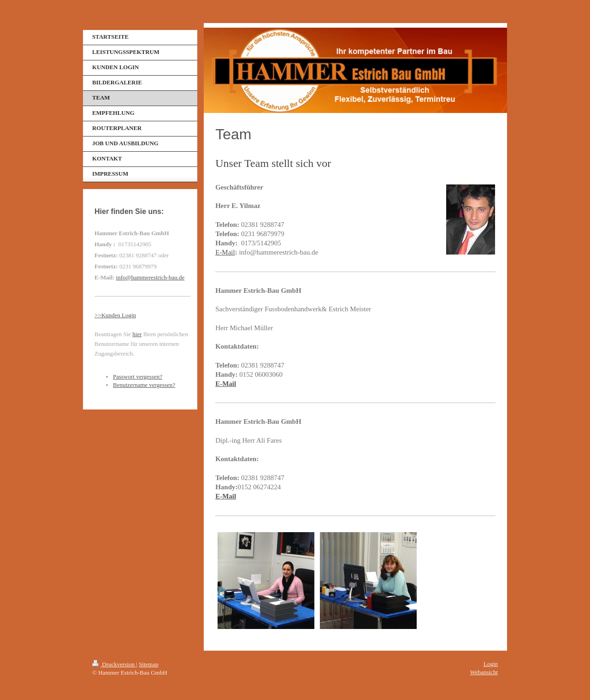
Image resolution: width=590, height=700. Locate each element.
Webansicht (484, 672)
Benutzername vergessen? (144, 385)
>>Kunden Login (115, 315)
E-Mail (225, 252)
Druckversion (114, 664)
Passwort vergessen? (138, 377)
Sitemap (149, 664)
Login (491, 664)
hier (137, 334)
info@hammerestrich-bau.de (150, 277)
